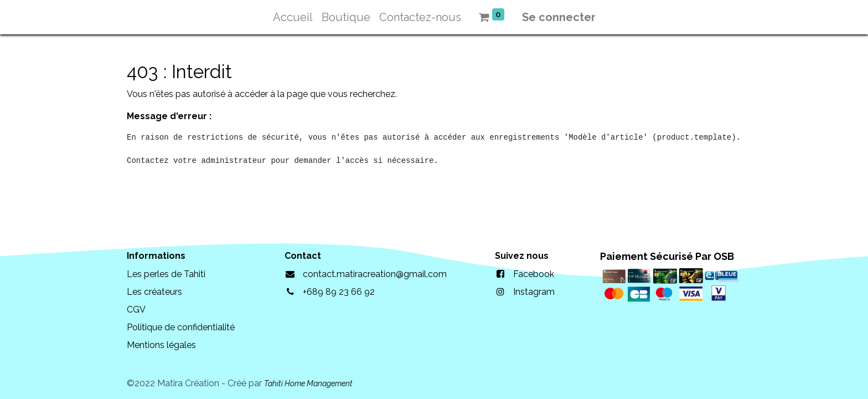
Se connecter (559, 17)
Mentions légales (161, 345)
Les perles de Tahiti (166, 274)
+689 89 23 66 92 (339, 292)
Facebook (534, 274)
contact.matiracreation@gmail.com (375, 274)
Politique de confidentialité (181, 327)
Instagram (534, 292)
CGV (136, 310)
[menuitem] (293, 17)
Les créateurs (154, 292)
